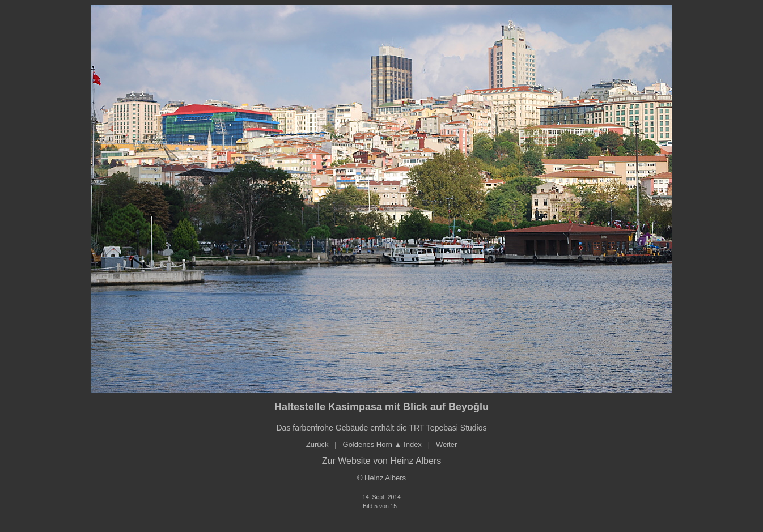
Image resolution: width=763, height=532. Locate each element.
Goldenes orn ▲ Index (382, 444)
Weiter (446, 444)
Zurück (317, 444)
